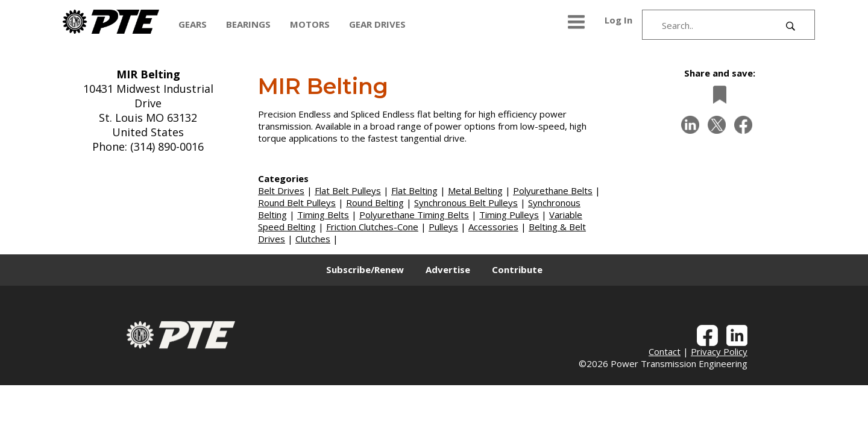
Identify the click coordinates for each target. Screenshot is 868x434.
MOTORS (310, 24)
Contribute (517, 269)
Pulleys (443, 227)
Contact (665, 351)
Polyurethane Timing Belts (414, 215)
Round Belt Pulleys (297, 203)
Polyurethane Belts (553, 190)
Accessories (493, 227)
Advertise (448, 269)
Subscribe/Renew (365, 269)
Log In (618, 20)
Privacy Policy (719, 351)
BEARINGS (248, 24)
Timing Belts (323, 215)
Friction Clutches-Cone (372, 227)
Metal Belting (475, 190)
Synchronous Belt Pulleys (466, 203)
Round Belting (375, 203)
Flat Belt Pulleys (348, 190)
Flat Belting (414, 190)
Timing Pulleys (509, 215)
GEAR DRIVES (377, 24)
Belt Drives (281, 190)
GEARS (193, 24)
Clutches (313, 239)
